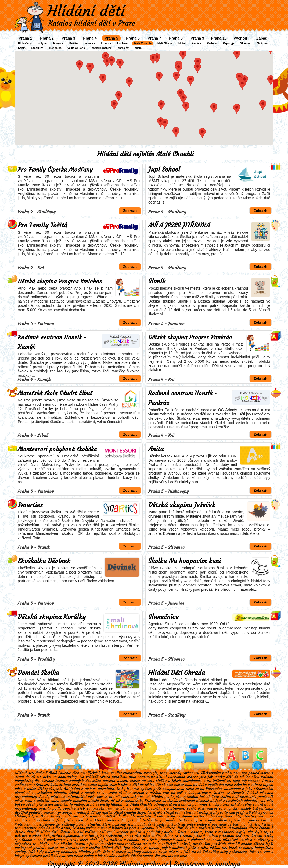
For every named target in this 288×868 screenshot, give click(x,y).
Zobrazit (130, 211)
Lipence (106, 43)
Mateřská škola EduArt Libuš (55, 393)
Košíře (73, 43)
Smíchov (263, 43)
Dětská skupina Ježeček (182, 505)
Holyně (42, 43)
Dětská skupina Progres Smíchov (60, 281)
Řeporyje (229, 43)
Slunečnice (163, 617)
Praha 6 (133, 38)
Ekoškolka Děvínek (44, 561)
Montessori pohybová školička (57, 449)
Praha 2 (47, 38)
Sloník (157, 281)
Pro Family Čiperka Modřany (55, 170)
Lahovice (89, 43)
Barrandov (214, 789)
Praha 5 (111, 38)
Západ (262, 38)
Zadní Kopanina (102, 48)
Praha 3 (68, 38)
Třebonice (55, 48)
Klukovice (153, 801)
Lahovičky (211, 852)
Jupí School (164, 169)
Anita (156, 449)
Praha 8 (176, 38)
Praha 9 (197, 38)
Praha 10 (219, 38)
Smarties (30, 505)
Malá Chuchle (143, 43)
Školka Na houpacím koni (185, 561)
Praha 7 (154, 38)
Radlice (196, 43)
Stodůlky (37, 48)
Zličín (138, 48)
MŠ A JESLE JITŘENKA (179, 225)
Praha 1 (25, 38)
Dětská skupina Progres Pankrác (190, 337)
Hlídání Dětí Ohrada (177, 673)
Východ (240, 38)
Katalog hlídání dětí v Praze (92, 23)
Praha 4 (90, 38)
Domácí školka (38, 673)
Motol (182, 43)
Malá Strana (165, 43)
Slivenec (246, 43)
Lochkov (123, 43)
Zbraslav (123, 48)
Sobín (22, 48)
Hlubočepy (25, 43)
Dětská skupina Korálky (52, 617)
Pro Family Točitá (42, 225)
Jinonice (58, 43)
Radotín (212, 43)
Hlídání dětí (86, 11)
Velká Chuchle (77, 48)
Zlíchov (49, 824)
